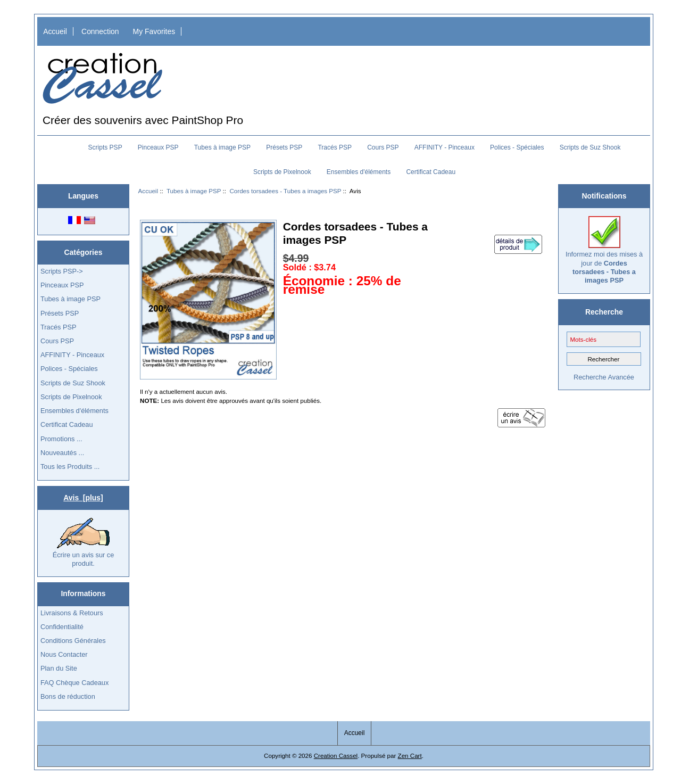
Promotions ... (61, 439)
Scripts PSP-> (62, 271)
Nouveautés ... (62, 453)
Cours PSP (383, 147)
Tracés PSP (335, 147)
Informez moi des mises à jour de (604, 250)
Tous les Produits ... (70, 467)
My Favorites (154, 31)
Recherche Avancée (604, 377)
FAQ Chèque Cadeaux (74, 683)
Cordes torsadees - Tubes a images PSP (285, 191)
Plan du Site (59, 668)
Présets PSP (284, 147)
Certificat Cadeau (431, 172)
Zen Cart (410, 756)
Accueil (55, 31)
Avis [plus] (83, 498)
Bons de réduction (68, 696)
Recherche (604, 312)
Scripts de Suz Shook (590, 147)
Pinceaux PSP (158, 147)
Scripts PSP (105, 147)
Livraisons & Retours (72, 613)
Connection (100, 31)
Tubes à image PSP (194, 191)
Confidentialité (62, 627)
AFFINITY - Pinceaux (445, 147)
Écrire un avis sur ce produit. (84, 542)
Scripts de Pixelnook (282, 172)
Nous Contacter (64, 654)
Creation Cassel (336, 756)
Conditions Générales (73, 641)
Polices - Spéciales (517, 147)
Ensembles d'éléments (359, 172)
